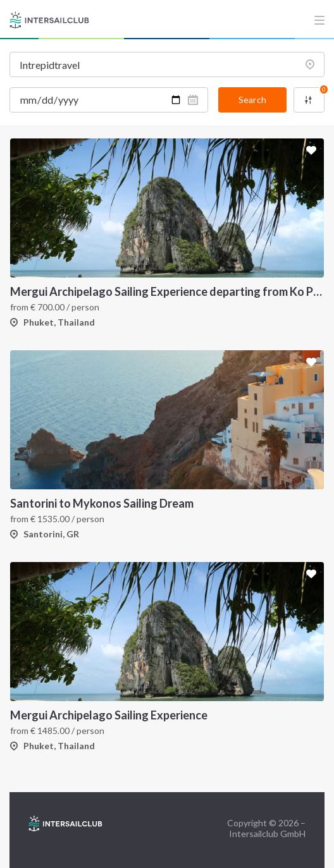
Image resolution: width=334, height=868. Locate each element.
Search (252, 100)
